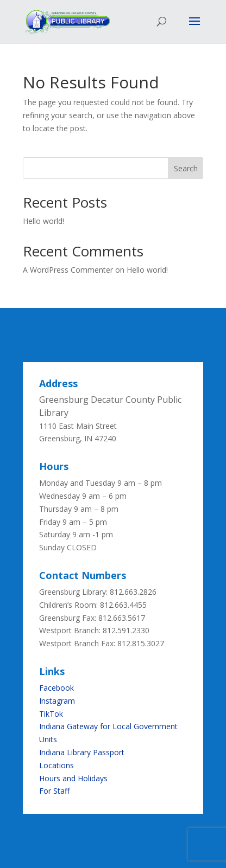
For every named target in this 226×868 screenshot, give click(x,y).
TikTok (51, 714)
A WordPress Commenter (68, 270)
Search (186, 168)
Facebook (56, 688)
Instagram (57, 701)
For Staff (54, 791)
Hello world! (43, 221)
